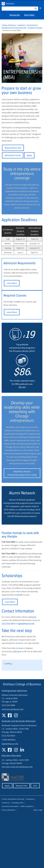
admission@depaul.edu (13, 709)
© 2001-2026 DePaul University (13, 799)
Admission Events (13, 155)
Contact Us (6, 803)
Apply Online (29, 15)
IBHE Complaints (27, 806)
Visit (35, 786)
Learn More (12, 283)
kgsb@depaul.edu (26, 623)
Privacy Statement (8, 810)
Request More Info (13, 148)
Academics (21, 25)
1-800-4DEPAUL (9, 740)
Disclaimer (30, 799)
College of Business (9, 25)
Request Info (15, 15)
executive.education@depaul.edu (17, 767)
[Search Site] (20, 9)
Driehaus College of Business (22, 684)
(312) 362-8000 (8, 705)
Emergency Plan (18, 803)
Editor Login (38, 810)
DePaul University (3, 4)
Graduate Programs (35, 28)
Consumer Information (10, 806)
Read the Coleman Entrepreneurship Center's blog (22, 473)
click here (17, 651)
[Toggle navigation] (40, 8)
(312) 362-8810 (8, 623)
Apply (29, 155)
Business (10, 3)
